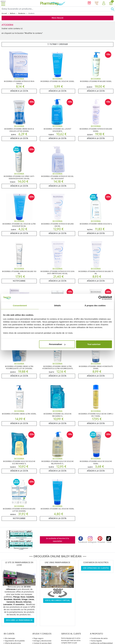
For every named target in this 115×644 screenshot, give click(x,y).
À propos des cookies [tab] (95, 305)
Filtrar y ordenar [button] (58, 44)
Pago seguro (38, 638)
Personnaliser (57, 344)
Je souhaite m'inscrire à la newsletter (57, 540)
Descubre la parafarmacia (19, 620)
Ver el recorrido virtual (57, 601)
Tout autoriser (94, 344)
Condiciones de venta (99, 638)
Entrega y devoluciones (42, 641)
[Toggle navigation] (3, 3)
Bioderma (22, 13)
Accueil (4, 13)
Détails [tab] (58, 305)
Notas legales (96, 641)
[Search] (55, 9)
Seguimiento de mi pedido (15, 641)
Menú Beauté (58, 18)
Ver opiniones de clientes (96, 568)
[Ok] (113, 9)
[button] (104, 3)
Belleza (13, 13)
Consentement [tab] (20, 305)
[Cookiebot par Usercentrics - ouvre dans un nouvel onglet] (100, 298)
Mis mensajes (10, 638)
